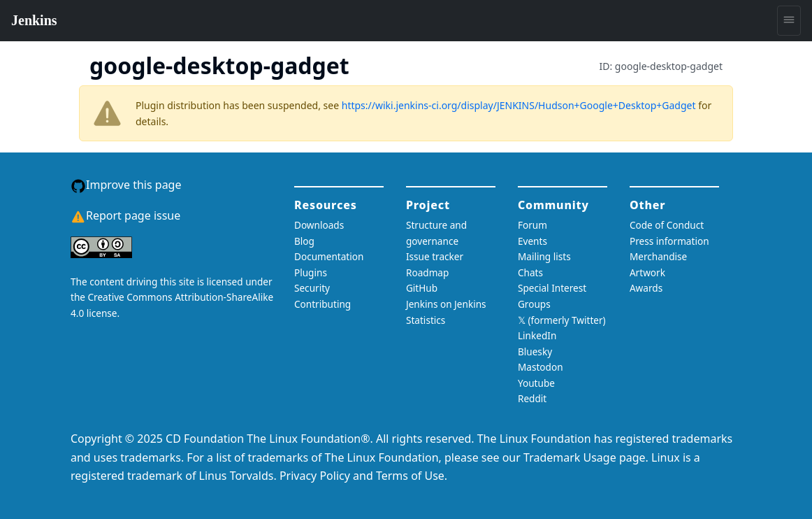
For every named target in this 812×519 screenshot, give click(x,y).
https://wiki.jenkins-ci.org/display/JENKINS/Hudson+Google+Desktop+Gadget (519, 105)
